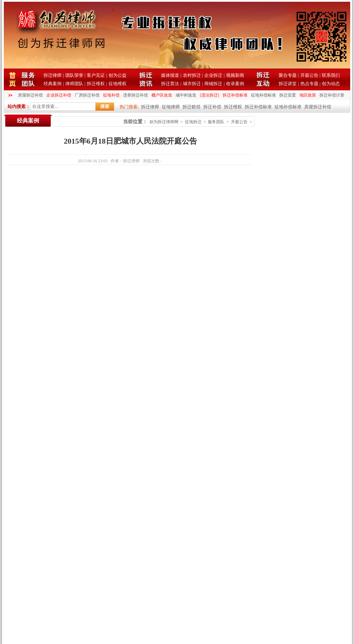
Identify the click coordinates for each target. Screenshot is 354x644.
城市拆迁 (192, 84)
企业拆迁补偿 (59, 95)
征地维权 (118, 84)
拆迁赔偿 (192, 107)
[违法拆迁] (209, 95)
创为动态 (331, 84)
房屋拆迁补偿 (30, 95)
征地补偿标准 (263, 95)
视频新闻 (235, 75)
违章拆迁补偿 (136, 95)
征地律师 (171, 107)
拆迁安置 (288, 95)
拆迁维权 (96, 84)
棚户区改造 (162, 95)
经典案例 (53, 84)
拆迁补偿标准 (235, 95)
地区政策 (308, 95)
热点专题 (309, 84)
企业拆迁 (213, 75)
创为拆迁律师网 (164, 122)
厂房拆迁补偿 (87, 95)
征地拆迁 (193, 122)
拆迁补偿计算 (332, 95)
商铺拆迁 (213, 84)
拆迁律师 (53, 75)
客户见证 (96, 75)
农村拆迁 (192, 75)
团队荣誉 (74, 75)
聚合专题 (288, 75)
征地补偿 (111, 95)
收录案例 (235, 84)
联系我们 (331, 75)
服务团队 (216, 122)
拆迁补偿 (212, 107)
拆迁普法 (170, 84)
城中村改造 (186, 95)
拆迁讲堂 (288, 84)
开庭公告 (309, 75)
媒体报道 (170, 75)
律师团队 (74, 84)
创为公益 (118, 75)
